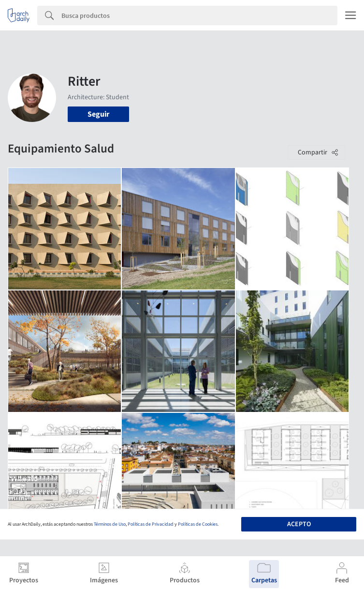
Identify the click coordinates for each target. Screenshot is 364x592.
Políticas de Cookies (198, 524)
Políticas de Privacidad (151, 524)
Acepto (299, 524)
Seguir (98, 114)
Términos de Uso (110, 524)
